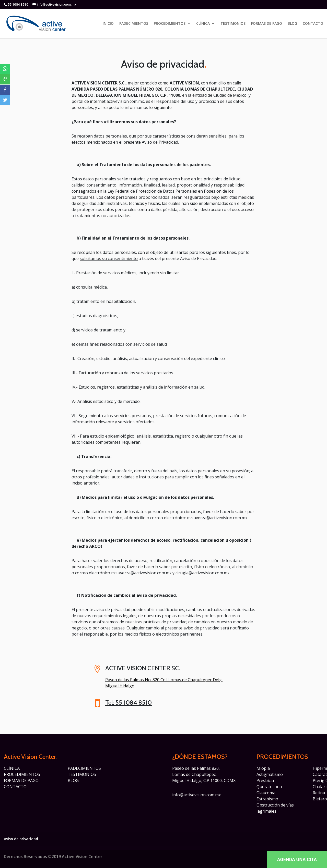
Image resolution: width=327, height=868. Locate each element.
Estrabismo (267, 799)
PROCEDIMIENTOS (170, 24)
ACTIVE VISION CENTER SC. (143, 668)
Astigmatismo (270, 774)
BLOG (292, 24)
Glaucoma (266, 793)
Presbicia (265, 780)
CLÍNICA (203, 24)
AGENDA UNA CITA (297, 859)
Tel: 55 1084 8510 (129, 703)
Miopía (263, 768)
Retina (319, 793)
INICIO (108, 24)
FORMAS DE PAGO (267, 24)
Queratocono (269, 787)
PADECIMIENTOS (134, 24)
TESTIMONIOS (233, 24)
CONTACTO (313, 24)
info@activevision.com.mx (196, 795)
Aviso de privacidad (21, 839)
